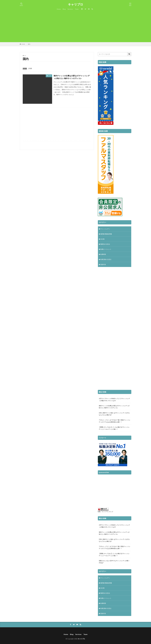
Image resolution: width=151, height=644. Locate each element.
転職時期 (103, 254)
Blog (64, 9)
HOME (23, 44)
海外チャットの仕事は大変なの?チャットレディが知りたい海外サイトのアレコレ (72, 77)
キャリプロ (76, 4)
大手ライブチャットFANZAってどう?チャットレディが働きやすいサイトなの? (114, 400)
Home (59, 9)
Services (70, 9)
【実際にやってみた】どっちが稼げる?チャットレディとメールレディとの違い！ (114, 428)
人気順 (30, 68)
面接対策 (103, 264)
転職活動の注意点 (106, 259)
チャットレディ (105, 229)
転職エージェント (106, 249)
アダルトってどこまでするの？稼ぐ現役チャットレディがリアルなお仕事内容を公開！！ (115, 421)
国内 (29, 44)
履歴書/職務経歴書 (106, 234)
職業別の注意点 (105, 244)
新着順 (25, 68)
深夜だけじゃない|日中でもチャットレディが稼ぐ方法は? (114, 562)
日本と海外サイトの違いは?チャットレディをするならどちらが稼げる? (114, 414)
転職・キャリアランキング (105, 512)
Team (77, 9)
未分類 (50, 76)
